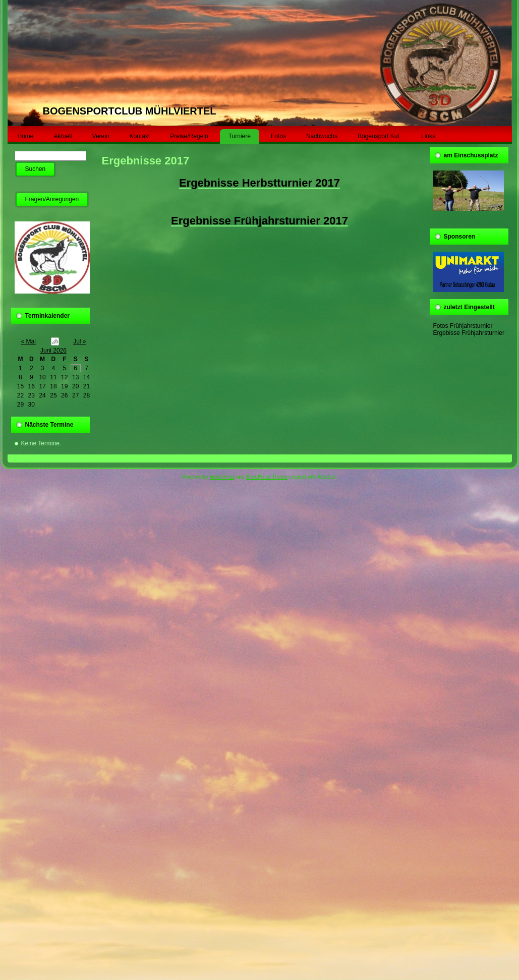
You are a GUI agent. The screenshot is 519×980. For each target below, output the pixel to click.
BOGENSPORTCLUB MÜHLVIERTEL (130, 111)
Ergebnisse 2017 (146, 161)
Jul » (79, 341)
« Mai (28, 341)
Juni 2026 (53, 351)
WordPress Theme (267, 477)
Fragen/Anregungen (52, 199)
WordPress (222, 477)
